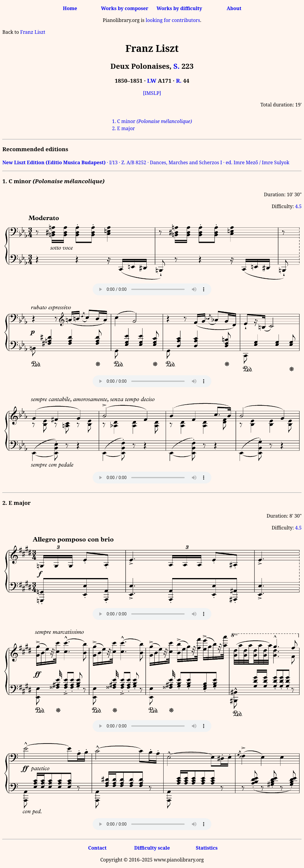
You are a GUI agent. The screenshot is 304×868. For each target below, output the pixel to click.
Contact (97, 848)
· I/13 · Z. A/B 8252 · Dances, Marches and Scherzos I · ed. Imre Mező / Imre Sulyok (146, 162)
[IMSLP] (152, 93)
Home (70, 8)
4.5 (298, 206)
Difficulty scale (152, 848)
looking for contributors (173, 20)
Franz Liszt (33, 32)
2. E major (123, 128)
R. (179, 80)
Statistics (206, 848)
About (234, 8)
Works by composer (125, 8)
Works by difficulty (179, 8)
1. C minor (152, 121)
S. (176, 66)
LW (152, 80)
